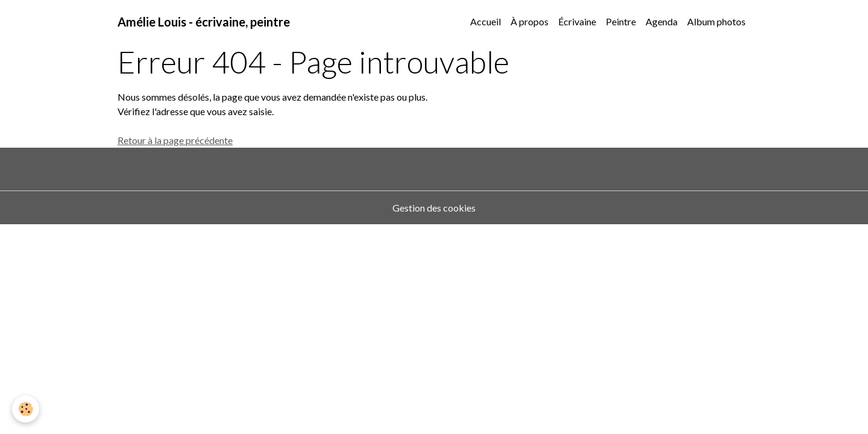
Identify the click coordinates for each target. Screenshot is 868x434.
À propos (530, 21)
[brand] (204, 22)
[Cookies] (26, 409)
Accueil (486, 21)
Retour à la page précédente (175, 140)
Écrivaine (577, 21)
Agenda (662, 21)
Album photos (716, 21)
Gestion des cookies (434, 208)
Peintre (621, 21)
